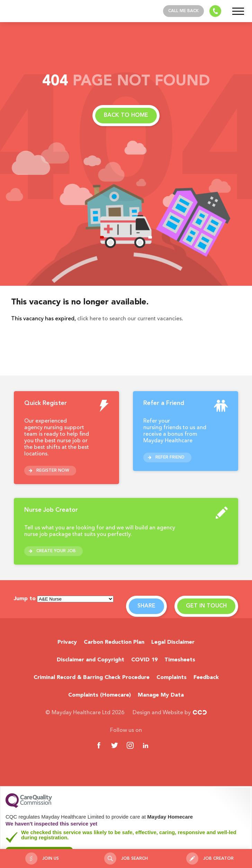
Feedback (206, 678)
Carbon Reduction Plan (114, 642)
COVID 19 (144, 660)
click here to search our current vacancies (129, 319)
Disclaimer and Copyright (91, 660)
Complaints (172, 678)
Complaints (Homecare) (100, 695)
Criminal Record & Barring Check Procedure (92, 678)
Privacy (67, 642)
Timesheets (180, 660)
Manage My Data (161, 695)
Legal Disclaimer (173, 642)
